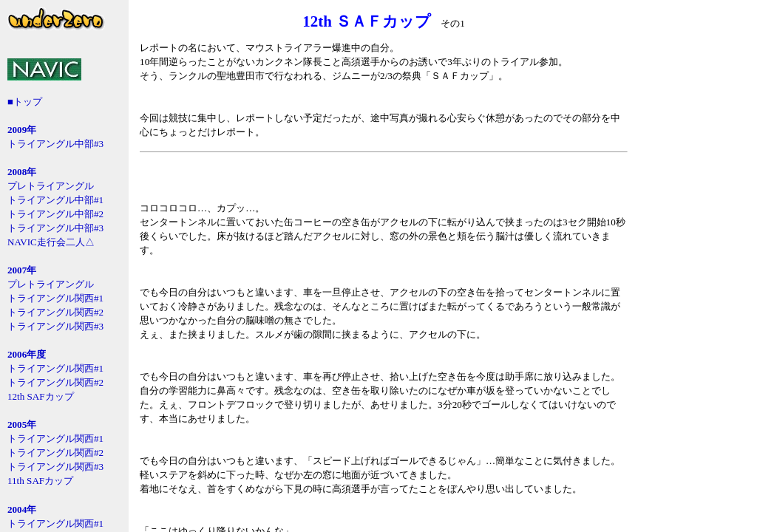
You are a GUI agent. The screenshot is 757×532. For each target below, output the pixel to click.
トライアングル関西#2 (55, 312)
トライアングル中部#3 (55, 144)
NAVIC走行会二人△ (51, 242)
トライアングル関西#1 (55, 298)
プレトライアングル (51, 186)
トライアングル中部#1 (55, 200)
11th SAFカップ (40, 481)
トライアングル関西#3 (55, 326)
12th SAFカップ (41, 396)
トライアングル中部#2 (55, 214)
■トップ (25, 102)
